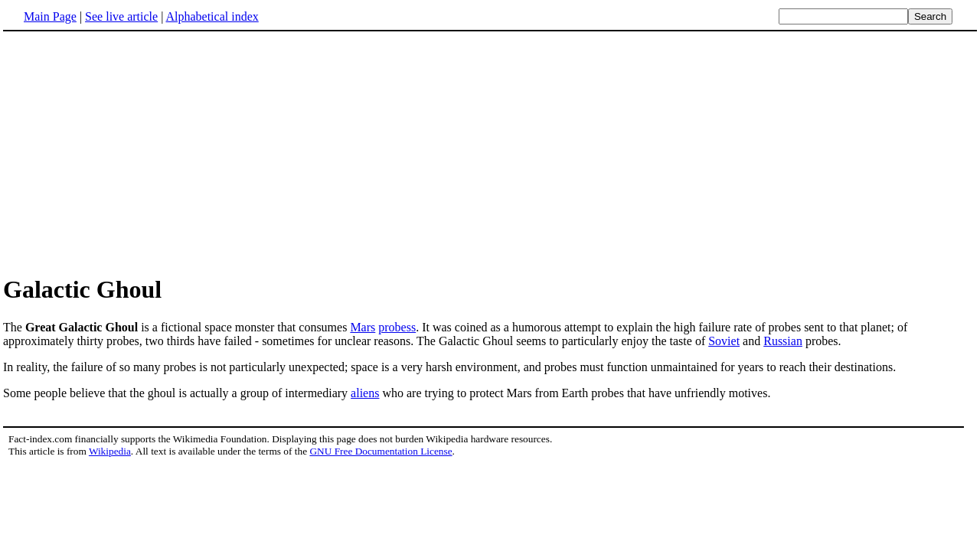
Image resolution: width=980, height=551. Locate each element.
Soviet (724, 341)
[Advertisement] (132, 152)
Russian (783, 341)
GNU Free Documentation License (381, 451)
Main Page (50, 16)
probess (397, 327)
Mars (363, 327)
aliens (365, 393)
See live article (121, 16)
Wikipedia (110, 451)
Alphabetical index (212, 16)
